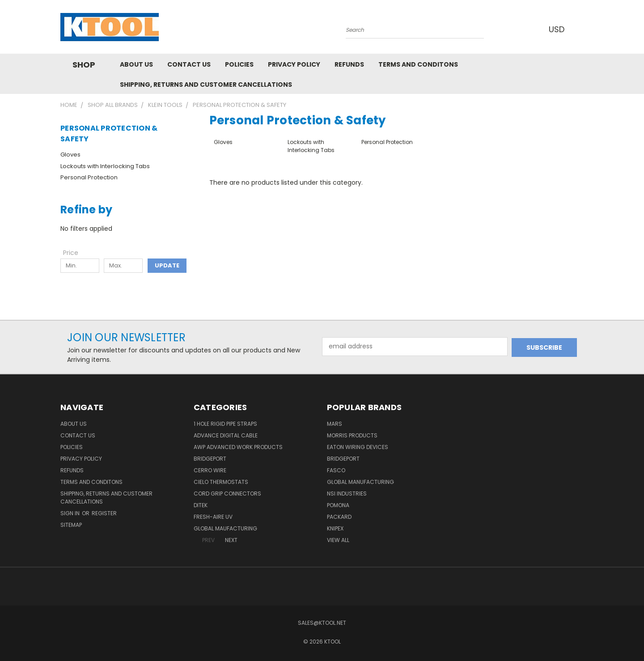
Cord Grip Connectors (227, 494)
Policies (239, 64)
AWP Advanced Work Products (238, 447)
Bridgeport (210, 459)
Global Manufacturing (360, 482)
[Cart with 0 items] (581, 29)
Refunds (349, 64)
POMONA (338, 505)
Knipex (335, 528)
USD (559, 29)
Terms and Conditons (418, 64)
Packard (339, 517)
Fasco (336, 470)
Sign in (71, 513)
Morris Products (352, 435)
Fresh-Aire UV (213, 517)
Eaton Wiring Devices (358, 447)
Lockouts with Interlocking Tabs (105, 166)
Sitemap (71, 525)
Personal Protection (89, 177)
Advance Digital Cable (226, 435)
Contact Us (189, 64)
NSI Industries (347, 494)
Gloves (70, 155)
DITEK (201, 505)
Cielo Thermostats (221, 482)
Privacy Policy (294, 64)
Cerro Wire (210, 470)
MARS (335, 424)
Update (167, 265)
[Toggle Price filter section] (75, 253)
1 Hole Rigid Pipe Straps (225, 424)
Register (104, 513)
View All (338, 540)
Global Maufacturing (225, 528)
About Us (136, 64)
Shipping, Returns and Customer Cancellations (206, 85)
